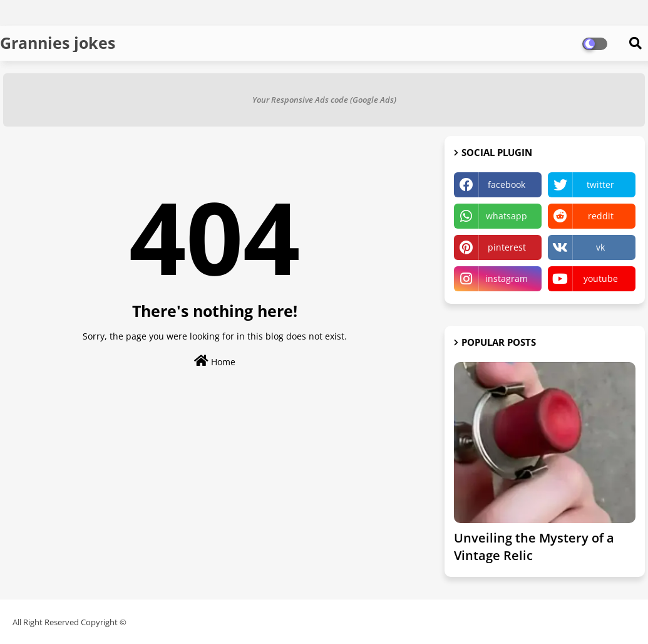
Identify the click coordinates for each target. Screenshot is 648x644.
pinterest (507, 247)
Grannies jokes (58, 43)
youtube (601, 278)
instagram (507, 278)
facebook (507, 184)
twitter (600, 184)
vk (600, 247)
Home (215, 361)
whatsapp (507, 216)
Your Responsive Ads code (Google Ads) (324, 100)
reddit (601, 216)
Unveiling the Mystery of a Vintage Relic (534, 547)
